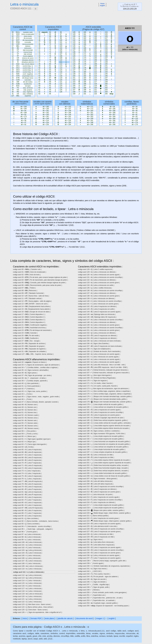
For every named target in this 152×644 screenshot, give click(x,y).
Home (102, 4)
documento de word (84, 618)
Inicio (25, 618)
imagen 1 (100, 618)
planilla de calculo (65, 618)
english (102, 6)
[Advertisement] (75, 18)
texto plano (50, 618)
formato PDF (36, 618)
